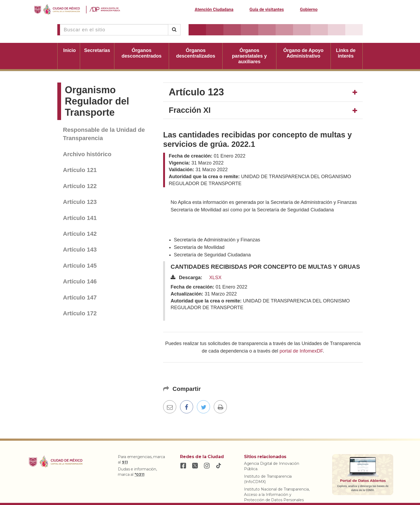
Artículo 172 (80, 313)
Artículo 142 (80, 234)
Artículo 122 (80, 186)
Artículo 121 (80, 170)
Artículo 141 (80, 218)
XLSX (215, 278)
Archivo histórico (87, 154)
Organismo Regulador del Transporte (97, 101)
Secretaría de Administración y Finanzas (217, 240)
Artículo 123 (80, 202)
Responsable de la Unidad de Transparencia (104, 134)
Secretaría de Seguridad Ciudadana (212, 255)
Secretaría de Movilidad (199, 247)
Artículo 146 (80, 281)
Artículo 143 (80, 250)
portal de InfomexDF (301, 351)
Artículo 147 (80, 298)
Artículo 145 (80, 266)
